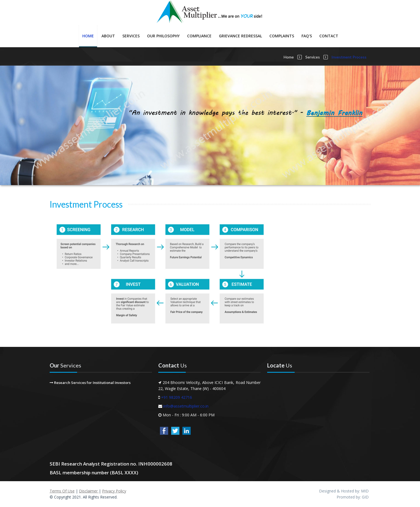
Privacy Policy (114, 491)
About (108, 36)
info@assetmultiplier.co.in (186, 406)
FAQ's (307, 36)
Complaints (282, 36)
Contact (329, 36)
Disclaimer (89, 491)
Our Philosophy (163, 36)
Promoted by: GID (353, 497)
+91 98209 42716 (177, 397)
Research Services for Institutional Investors (90, 383)
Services (131, 36)
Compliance (199, 36)
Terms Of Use (62, 491)
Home (88, 36)
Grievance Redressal (240, 36)
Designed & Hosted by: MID (344, 491)
